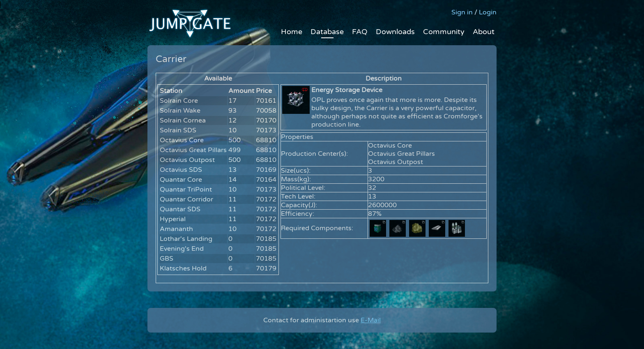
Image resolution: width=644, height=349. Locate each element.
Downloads (395, 32)
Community (444, 32)
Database (327, 32)
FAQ (360, 32)
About (484, 32)
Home (292, 32)
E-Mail (371, 320)
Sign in (462, 12)
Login (488, 12)
